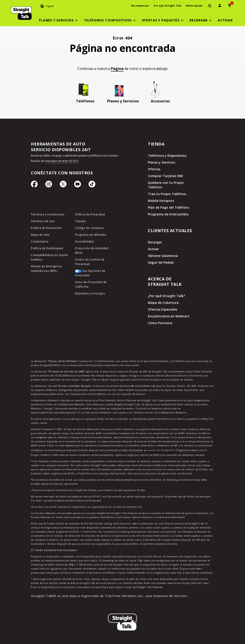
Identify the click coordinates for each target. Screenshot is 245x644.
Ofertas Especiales (163, 309)
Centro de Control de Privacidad (90, 262)
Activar (153, 249)
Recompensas (140, 6)
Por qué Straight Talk (167, 6)
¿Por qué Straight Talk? (166, 296)
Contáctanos (40, 241)
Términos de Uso (43, 221)
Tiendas (81, 221)
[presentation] (210, 6)
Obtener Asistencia (163, 256)
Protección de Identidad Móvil (92, 250)
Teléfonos (85, 101)
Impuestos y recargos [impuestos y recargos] (90, 293)
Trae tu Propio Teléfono (167, 194)
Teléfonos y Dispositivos (167, 156)
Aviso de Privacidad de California (91, 284)
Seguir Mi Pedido (161, 262)
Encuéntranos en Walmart (169, 316)
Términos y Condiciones (48, 214)
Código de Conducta (89, 228)
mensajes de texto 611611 (62, 161)
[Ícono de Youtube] (78, 185)
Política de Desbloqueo (47, 248)
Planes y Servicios (123, 101)
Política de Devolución (46, 228)
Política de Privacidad (90, 214)
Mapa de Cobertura (163, 303)
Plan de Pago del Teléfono (168, 207)
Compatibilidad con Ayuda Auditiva (49, 257)
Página (117, 69)
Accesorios (160, 101)
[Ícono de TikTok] (92, 185)
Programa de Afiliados (91, 235)
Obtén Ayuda (194, 6)
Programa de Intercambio (168, 214)
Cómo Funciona (160, 323)
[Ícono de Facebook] (34, 185)
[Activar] (225, 20)
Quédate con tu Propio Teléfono (166, 185)
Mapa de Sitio (40, 235)
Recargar (155, 242)
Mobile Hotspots (161, 201)
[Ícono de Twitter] (63, 185)
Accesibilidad (84, 241)
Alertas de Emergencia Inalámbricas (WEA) (46, 269)
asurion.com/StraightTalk (161, 450)
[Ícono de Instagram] (49, 185)
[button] (59, 20)
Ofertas (154, 169)
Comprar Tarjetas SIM (165, 176)
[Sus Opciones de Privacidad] (94, 274)
